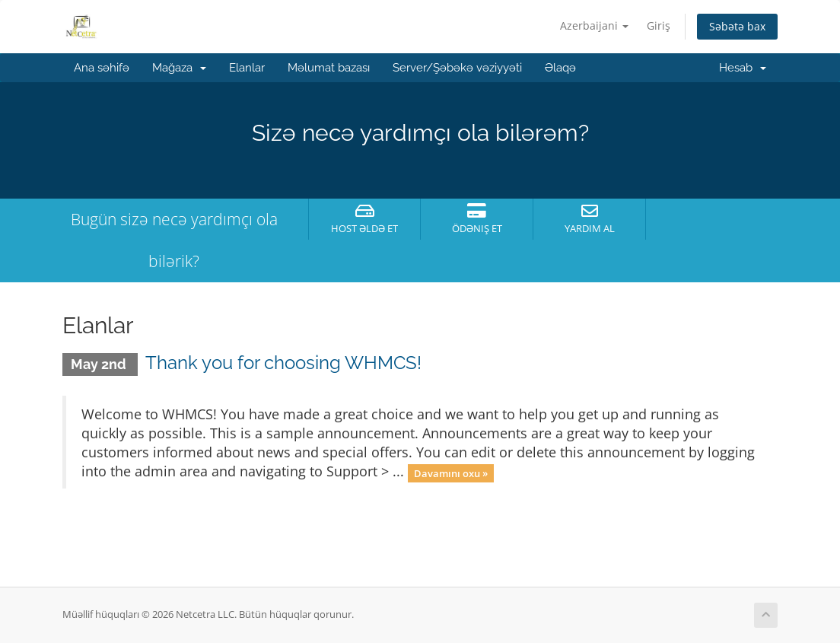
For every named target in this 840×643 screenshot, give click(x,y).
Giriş (659, 25)
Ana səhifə (102, 68)
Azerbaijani (594, 25)
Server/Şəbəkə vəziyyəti (457, 68)
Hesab (743, 68)
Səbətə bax (737, 26)
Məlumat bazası (329, 68)
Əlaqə (560, 68)
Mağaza (179, 68)
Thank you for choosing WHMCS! (283, 363)
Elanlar (247, 68)
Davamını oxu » (451, 473)
